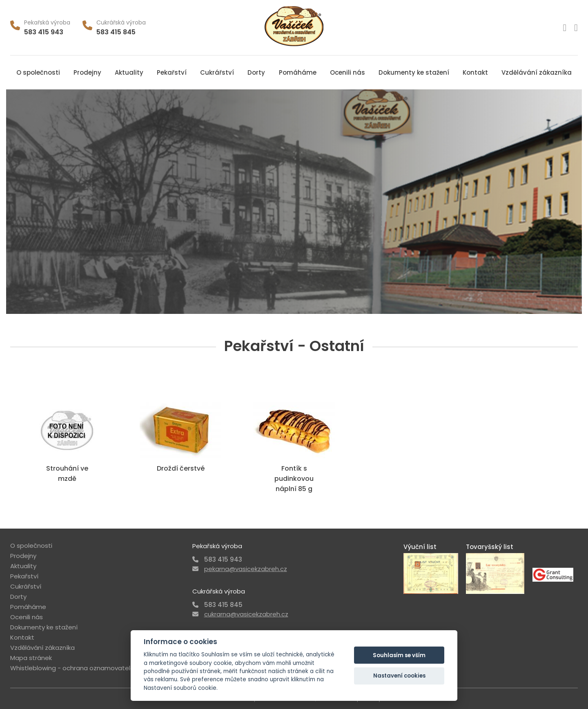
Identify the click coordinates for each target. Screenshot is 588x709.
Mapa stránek (31, 658)
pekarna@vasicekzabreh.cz (246, 569)
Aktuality (129, 72)
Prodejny (87, 72)
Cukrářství (217, 72)
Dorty (256, 72)
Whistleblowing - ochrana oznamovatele (72, 668)
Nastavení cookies (399, 676)
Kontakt (475, 72)
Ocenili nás (347, 72)
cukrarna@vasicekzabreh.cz (246, 614)
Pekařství (172, 72)
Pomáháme (298, 72)
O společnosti (38, 72)
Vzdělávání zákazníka (537, 72)
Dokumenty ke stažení (414, 72)
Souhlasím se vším (399, 655)
